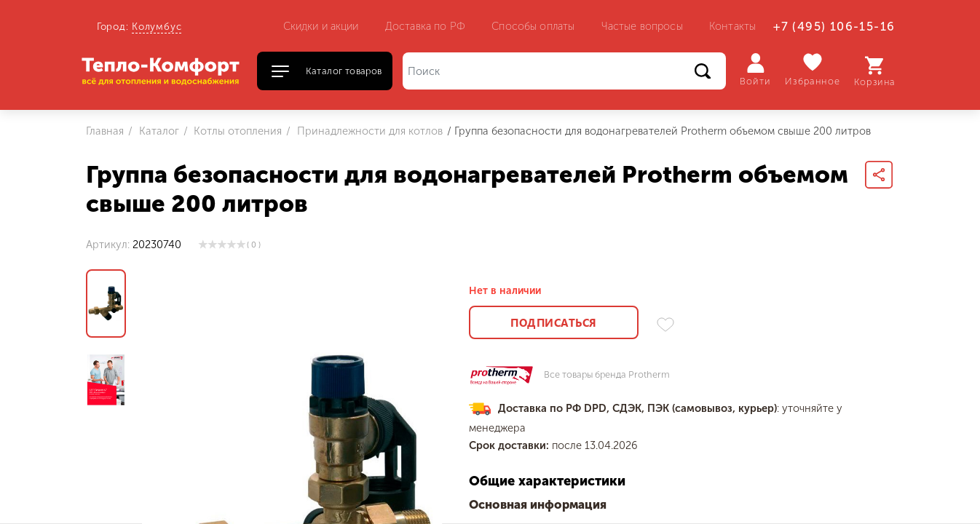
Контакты (732, 26)
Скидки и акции (321, 26)
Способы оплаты (533, 26)
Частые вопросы (642, 26)
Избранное (813, 70)
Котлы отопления (236, 131)
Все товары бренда (607, 375)
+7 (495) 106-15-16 (834, 27)
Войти (755, 70)
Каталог (158, 131)
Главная (105, 131)
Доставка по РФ (425, 26)
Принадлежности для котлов (368, 131)
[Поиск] (564, 71)
